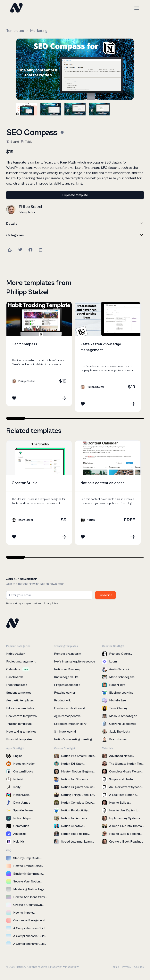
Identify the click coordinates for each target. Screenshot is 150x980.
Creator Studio (25, 483)
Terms (115, 967)
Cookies (139, 967)
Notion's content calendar (102, 483)
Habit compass (25, 344)
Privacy (127, 967)
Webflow (73, 967)
